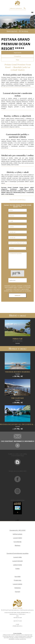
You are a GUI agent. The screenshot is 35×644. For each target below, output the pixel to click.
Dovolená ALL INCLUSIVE (17, 530)
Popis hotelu (18, 52)
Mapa (17, 60)
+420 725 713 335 (17, 621)
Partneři (17, 592)
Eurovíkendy (18, 542)
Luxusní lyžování (17, 561)
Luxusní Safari (18, 538)
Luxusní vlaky (18, 557)
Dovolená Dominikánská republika (17, 553)
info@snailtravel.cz (17, 626)
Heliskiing (17, 588)
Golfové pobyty (17, 534)
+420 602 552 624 (17, 618)
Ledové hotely (18, 565)
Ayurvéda (17, 577)
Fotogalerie (17, 56)
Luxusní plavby (17, 584)
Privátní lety (18, 580)
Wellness (18, 545)
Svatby (17, 569)
